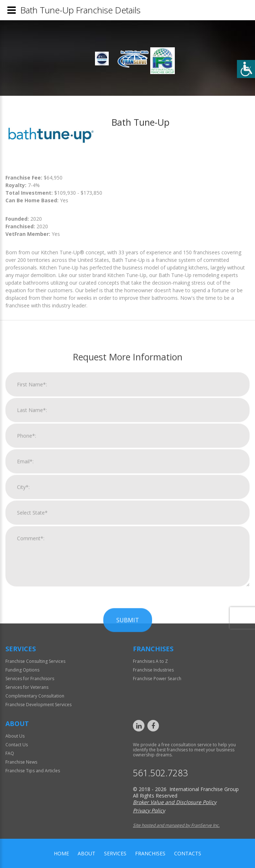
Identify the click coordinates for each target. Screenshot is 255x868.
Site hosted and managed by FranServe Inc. (176, 825)
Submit (128, 797)
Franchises (150, 853)
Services (115, 853)
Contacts (188, 853)
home (61, 853)
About (87, 853)
